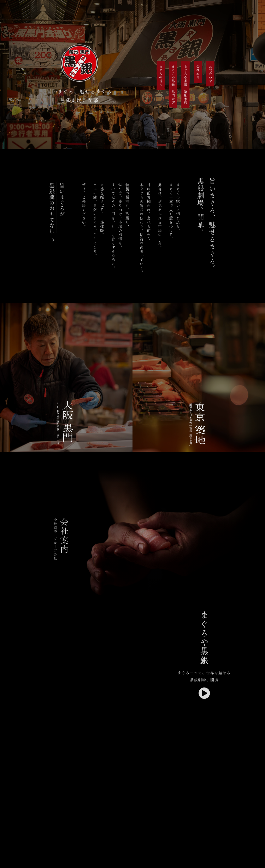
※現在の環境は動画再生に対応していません (106, 719)
